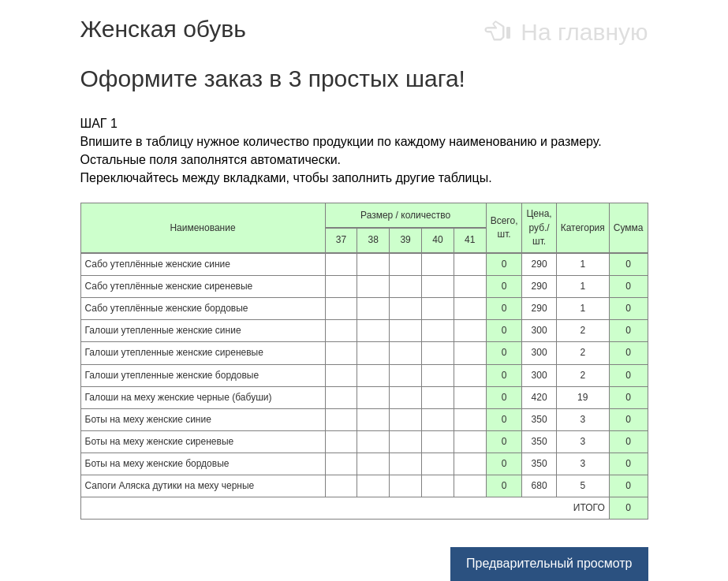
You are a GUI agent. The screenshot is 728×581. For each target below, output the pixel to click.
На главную (567, 32)
